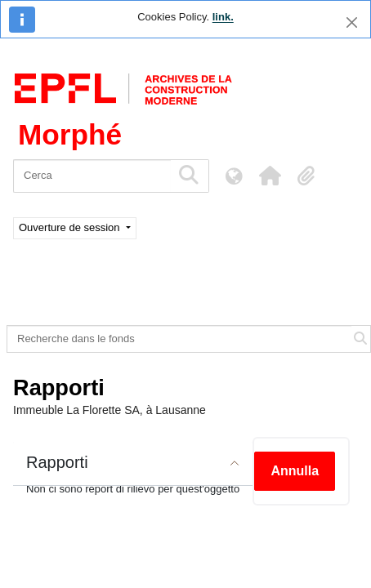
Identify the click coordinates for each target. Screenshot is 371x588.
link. (223, 17)
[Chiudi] (352, 22)
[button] (270, 176)
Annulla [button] (295, 471)
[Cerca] (92, 176)
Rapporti (57, 462)
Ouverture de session (71, 227)
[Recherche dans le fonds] (179, 339)
